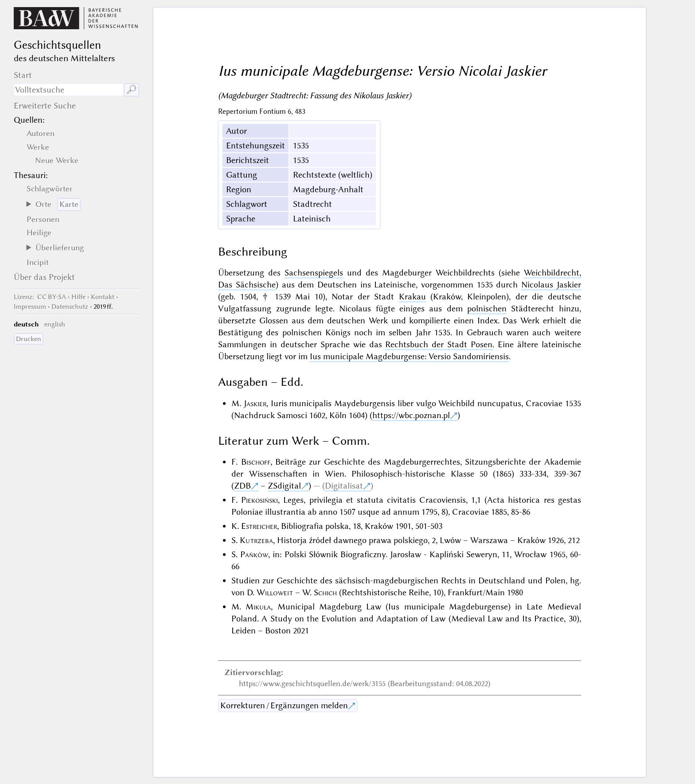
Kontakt (103, 297)
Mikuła (258, 607)
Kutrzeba (256, 540)
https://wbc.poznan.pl (411, 415)
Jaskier (255, 403)
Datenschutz (70, 307)
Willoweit (275, 592)
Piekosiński (260, 500)
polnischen (487, 309)
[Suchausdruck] (69, 90)
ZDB (242, 486)
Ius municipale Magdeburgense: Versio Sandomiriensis (409, 356)
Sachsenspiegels (314, 273)
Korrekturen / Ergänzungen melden (284, 705)
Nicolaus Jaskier (551, 285)
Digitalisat (344, 486)
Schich (325, 592)
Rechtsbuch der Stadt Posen (439, 344)
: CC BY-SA (40, 297)
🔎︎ (131, 90)
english (55, 324)
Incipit (38, 262)
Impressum (30, 307)
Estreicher (259, 526)
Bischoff (256, 462)
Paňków (254, 554)
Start (23, 75)
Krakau (412, 297)
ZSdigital (284, 486)
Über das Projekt (44, 277)
